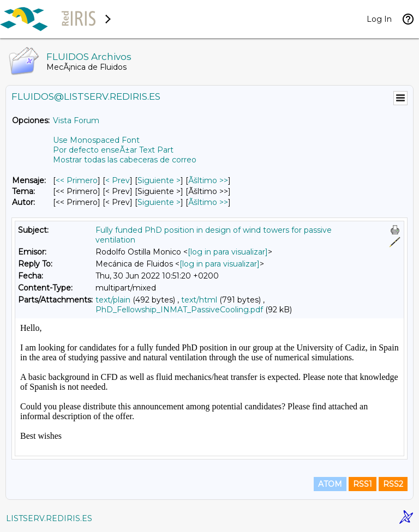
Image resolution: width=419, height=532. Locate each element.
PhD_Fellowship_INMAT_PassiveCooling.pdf (179, 310)
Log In (379, 19)
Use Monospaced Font (96, 140)
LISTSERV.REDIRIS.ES (49, 518)
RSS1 (363, 484)
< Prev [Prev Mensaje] (118, 180)
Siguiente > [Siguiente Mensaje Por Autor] (159, 202)
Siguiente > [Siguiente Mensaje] (159, 180)
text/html (199, 300)
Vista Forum (76, 120)
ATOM (330, 484)
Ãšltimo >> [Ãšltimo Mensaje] (208, 180)
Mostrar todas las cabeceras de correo (125, 160)
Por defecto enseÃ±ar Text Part (113, 150)
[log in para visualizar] (228, 252)
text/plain (113, 300)
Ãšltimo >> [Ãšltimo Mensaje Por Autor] (208, 202)
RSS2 (393, 484)
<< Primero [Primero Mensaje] (77, 180)
